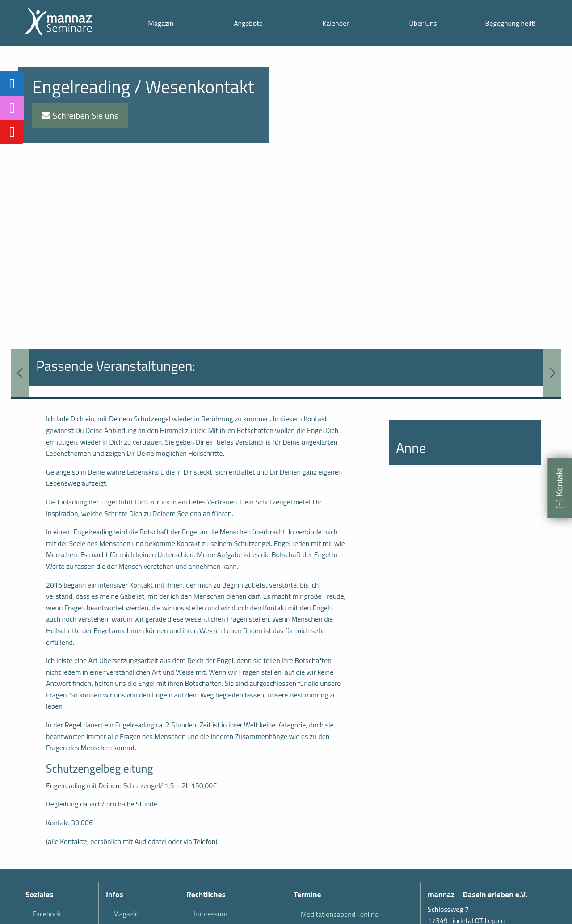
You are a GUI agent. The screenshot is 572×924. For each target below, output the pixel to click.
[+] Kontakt (559, 488)
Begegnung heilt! (511, 23)
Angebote (248, 23)
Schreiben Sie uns (80, 115)
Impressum (210, 914)
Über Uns (423, 23)
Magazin (161, 23)
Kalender (336, 23)
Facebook (47, 914)
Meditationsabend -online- (341, 914)
